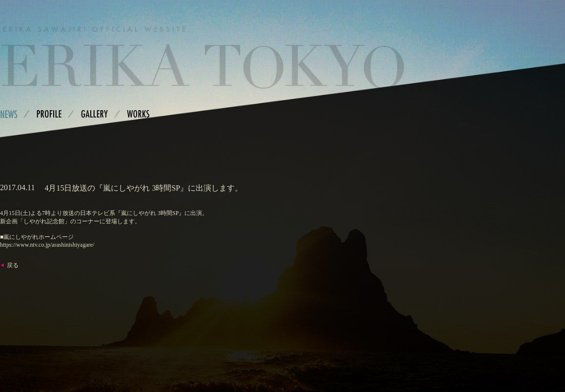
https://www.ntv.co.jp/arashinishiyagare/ (47, 245)
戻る (13, 265)
